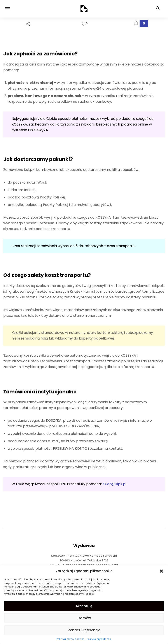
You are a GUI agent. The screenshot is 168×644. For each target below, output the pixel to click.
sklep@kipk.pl (114, 484)
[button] (161, 571)
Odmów (84, 618)
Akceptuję (84, 606)
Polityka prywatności (99, 639)
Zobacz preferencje (84, 630)
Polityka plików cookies (70, 639)
